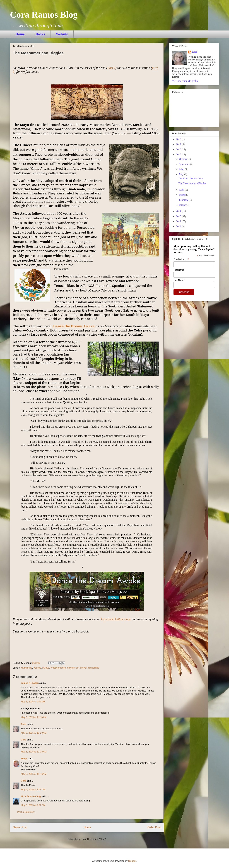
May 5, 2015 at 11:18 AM (34, 717)
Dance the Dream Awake (74, 326)
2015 (179, 155)
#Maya (46, 668)
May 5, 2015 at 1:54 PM (33, 790)
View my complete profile (185, 81)
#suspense (94, 668)
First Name (179, 270)
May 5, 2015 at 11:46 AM (34, 774)
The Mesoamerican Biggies (192, 183)
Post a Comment (26, 812)
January (183, 205)
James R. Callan (30, 683)
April (182, 190)
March (183, 195)
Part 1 (112, 68)
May (182, 174)
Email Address (181, 259)
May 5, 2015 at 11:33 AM (34, 752)
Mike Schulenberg (31, 796)
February (184, 200)
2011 (179, 226)
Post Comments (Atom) (94, 839)
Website (62, 34)
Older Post (154, 827)
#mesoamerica (58, 668)
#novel (83, 668)
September (185, 164)
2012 (179, 221)
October (183, 159)
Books (40, 34)
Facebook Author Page (116, 619)
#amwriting (27, 668)
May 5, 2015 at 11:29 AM (34, 733)
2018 (179, 139)
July (181, 169)
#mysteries (73, 668)
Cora (24, 724)
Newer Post (20, 827)
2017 (179, 144)
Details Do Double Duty (191, 179)
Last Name (179, 280)
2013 (179, 216)
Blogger (132, 861)
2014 (179, 211)
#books (37, 668)
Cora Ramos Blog (44, 15)
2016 (179, 150)
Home (20, 34)
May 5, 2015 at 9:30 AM (33, 702)
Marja (24, 758)
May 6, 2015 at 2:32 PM (33, 805)
